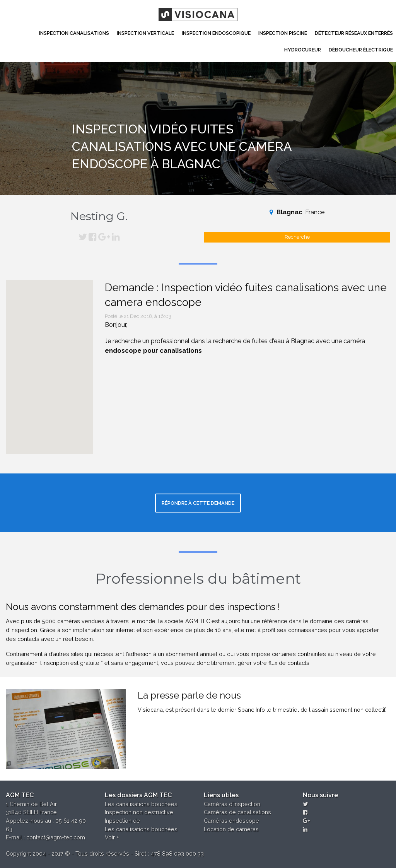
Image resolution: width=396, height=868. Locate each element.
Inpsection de (122, 821)
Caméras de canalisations (237, 812)
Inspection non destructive (139, 812)
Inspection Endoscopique (216, 33)
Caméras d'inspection (232, 804)
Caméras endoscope (231, 821)
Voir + (112, 837)
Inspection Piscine (283, 33)
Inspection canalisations (74, 33)
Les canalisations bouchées (141, 804)
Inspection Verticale (145, 33)
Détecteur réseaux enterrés (354, 33)
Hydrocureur (303, 50)
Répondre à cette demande (198, 503)
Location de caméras (231, 829)
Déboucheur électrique (361, 50)
